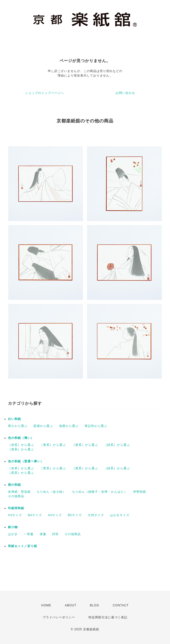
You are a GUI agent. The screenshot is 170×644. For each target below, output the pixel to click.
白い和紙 (14, 419)
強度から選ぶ (69, 426)
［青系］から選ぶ (53, 445)
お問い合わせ (125, 93)
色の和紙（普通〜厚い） (26, 461)
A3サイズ (15, 515)
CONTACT (121, 605)
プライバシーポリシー (59, 617)
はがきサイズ (120, 515)
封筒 (55, 534)
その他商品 (16, 496)
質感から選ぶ (43, 426)
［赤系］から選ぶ (21, 445)
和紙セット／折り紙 (23, 546)
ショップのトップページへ (45, 93)
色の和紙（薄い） (21, 438)
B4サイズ (35, 515)
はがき (13, 534)
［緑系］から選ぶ (117, 445)
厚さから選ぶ (18, 426)
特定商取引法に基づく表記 (108, 617)
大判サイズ (96, 515)
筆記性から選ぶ (96, 426)
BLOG (95, 605)
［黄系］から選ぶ (85, 445)
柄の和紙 (14, 485)
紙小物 (13, 527)
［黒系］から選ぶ (21, 449)
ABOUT (71, 605)
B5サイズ (75, 515)
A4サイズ (55, 515)
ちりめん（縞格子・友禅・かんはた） (100, 492)
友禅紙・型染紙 (19, 492)
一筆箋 (29, 534)
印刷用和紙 (16, 508)
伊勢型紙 (140, 492)
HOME (46, 605)
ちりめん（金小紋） (51, 492)
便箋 (43, 534)
